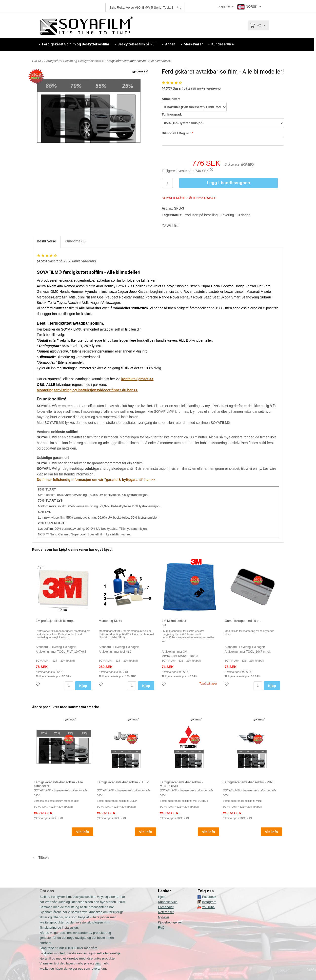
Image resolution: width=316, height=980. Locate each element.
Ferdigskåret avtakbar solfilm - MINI (248, 782)
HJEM (36, 61)
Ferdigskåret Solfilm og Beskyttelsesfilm (73, 61)
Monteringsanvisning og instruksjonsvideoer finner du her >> (87, 390)
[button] (212, 169)
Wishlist (170, 226)
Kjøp (83, 686)
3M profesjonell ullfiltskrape (55, 621)
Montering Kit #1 (110, 621)
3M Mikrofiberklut (174, 621)
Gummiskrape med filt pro (243, 621)
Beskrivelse (46, 241)
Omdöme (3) (76, 241)
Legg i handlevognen (229, 183)
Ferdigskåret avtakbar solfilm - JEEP (123, 782)
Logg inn (224, 6)
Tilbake (41, 858)
